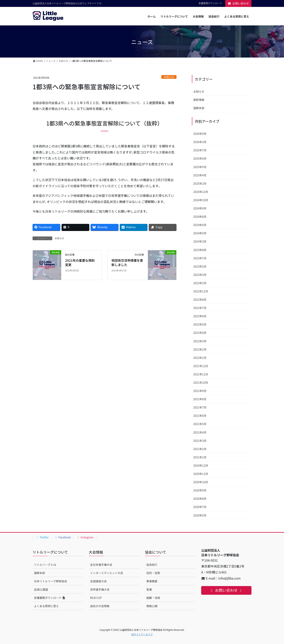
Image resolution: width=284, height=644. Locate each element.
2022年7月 (200, 308)
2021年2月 (200, 449)
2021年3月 (200, 441)
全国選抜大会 (98, 581)
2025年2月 (200, 183)
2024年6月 (200, 225)
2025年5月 (200, 167)
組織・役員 (153, 598)
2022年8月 (200, 300)
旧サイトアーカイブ (142, 634)
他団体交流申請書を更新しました (127, 262)
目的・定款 (153, 573)
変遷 (149, 589)
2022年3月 (200, 341)
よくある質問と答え (46, 606)
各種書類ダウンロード (210, 3)
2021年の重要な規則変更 (80, 262)
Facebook (63, 537)
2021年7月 (200, 407)
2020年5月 (200, 515)
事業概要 (152, 581)
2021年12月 (201, 366)
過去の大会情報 (100, 606)
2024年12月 (201, 192)
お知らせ (169, 77)
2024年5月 (200, 233)
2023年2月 (200, 283)
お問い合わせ (238, 3)
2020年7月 (200, 507)
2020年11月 (201, 474)
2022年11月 (201, 291)
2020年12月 (201, 465)
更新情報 (199, 100)
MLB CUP (96, 598)
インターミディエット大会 (107, 573)
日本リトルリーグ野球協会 (50, 581)
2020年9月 (200, 490)
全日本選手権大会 (101, 565)
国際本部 (199, 108)
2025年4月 (200, 175)
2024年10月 (201, 200)
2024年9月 (200, 208)
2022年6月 (200, 316)
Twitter (42, 537)
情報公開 (152, 606)
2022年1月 (200, 358)
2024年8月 (200, 217)
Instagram (85, 537)
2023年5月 (200, 266)
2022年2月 (200, 349)
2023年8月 (200, 250)
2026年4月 (200, 134)
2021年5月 (200, 424)
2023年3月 (200, 275)
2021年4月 (200, 432)
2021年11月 (201, 374)
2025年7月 (200, 150)
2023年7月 (200, 258)
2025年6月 (200, 158)
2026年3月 (200, 142)
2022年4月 (200, 333)
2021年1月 (200, 457)
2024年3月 (200, 241)
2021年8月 (200, 399)
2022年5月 (200, 324)
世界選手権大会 (100, 589)
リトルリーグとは (45, 565)
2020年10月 (201, 482)
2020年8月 (200, 499)
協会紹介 (152, 565)
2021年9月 (200, 391)
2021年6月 (200, 416)
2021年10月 (201, 382)
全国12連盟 (41, 589)
